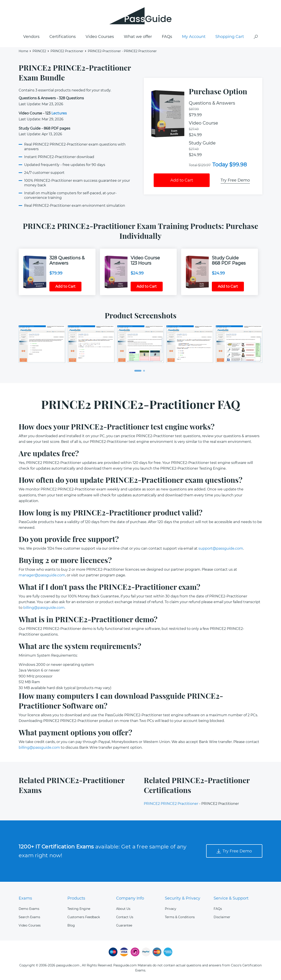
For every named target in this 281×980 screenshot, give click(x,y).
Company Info (130, 898)
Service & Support (231, 898)
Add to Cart (182, 181)
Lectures (59, 114)
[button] (138, 371)
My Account (194, 37)
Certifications (63, 37)
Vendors (31, 37)
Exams (25, 898)
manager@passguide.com (42, 576)
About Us (123, 909)
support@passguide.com (221, 549)
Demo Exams (29, 909)
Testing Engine (79, 909)
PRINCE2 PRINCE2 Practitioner (171, 804)
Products (76, 898)
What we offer (138, 37)
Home (23, 52)
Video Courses (100, 37)
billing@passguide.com (44, 608)
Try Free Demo (235, 181)
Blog (71, 925)
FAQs (167, 37)
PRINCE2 (39, 52)
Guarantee (124, 925)
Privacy (171, 909)
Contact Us (125, 917)
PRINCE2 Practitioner (67, 52)
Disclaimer (222, 917)
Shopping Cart (230, 37)
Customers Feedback (84, 917)
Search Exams (29, 917)
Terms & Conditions (180, 917)
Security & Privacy (183, 898)
